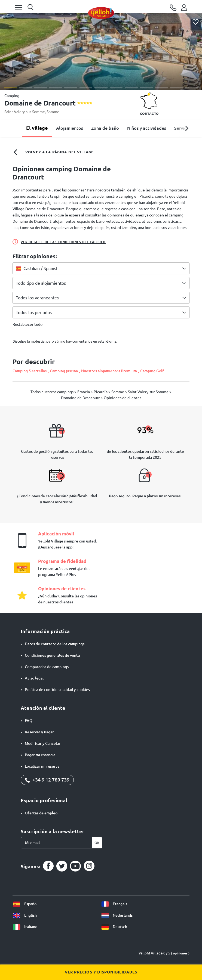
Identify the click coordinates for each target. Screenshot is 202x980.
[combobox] (101, 268)
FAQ (29, 721)
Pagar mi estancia (40, 755)
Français (114, 904)
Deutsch (114, 927)
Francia (84, 392)
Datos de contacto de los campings (55, 644)
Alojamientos (70, 128)
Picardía (101, 392)
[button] (10, 88)
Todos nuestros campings (52, 392)
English (25, 915)
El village (37, 128)
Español (25, 904)
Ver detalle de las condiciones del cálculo (59, 242)
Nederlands (117, 915)
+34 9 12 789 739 (47, 780)
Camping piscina (64, 371)
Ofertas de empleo (41, 813)
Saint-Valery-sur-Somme (25, 112)
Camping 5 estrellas (30, 371)
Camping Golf (152, 371)
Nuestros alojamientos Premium (109, 371)
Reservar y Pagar (39, 732)
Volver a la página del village (53, 152)
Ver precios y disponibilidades (101, 972)
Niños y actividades (147, 128)
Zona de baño (105, 128)
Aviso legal (34, 678)
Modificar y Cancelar (43, 743)
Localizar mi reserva (42, 766)
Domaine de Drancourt (81, 398)
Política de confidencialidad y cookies (57, 690)
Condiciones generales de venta (52, 655)
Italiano (25, 927)
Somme (53, 112)
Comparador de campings (47, 667)
